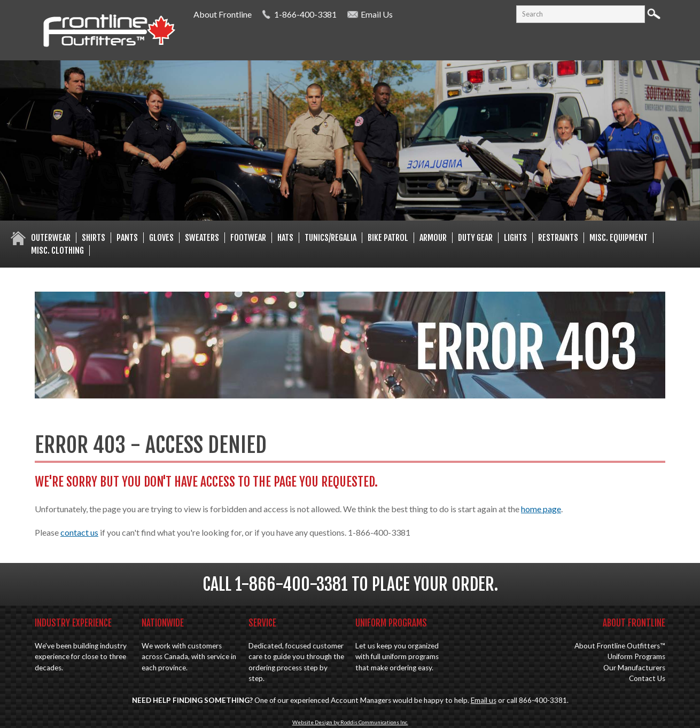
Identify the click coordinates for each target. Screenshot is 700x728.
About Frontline (223, 14)
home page (541, 509)
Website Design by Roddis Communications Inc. (350, 722)
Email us (484, 700)
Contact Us (647, 678)
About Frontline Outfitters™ (620, 646)
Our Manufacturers (634, 668)
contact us (79, 532)
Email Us (377, 14)
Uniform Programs (636, 656)
